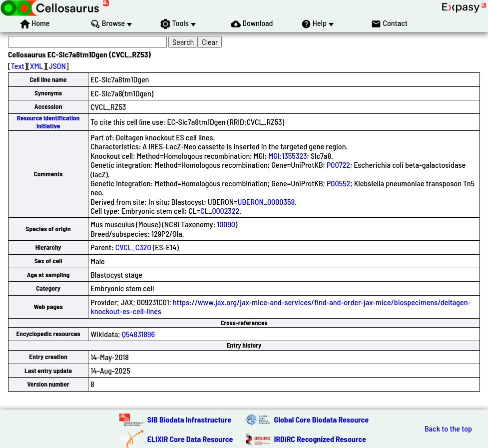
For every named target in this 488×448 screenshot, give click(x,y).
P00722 (338, 165)
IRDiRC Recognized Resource (320, 439)
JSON (57, 66)
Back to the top (448, 429)
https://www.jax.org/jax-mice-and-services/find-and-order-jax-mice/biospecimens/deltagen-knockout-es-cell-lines (280, 306)
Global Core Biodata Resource (322, 419)
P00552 (338, 183)
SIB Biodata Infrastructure (189, 419)
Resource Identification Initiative (48, 122)
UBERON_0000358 (266, 202)
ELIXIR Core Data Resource (190, 439)
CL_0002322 (220, 211)
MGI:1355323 (287, 156)
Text (18, 66)
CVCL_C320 (133, 247)
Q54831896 (138, 334)
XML (36, 66)
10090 (226, 224)
